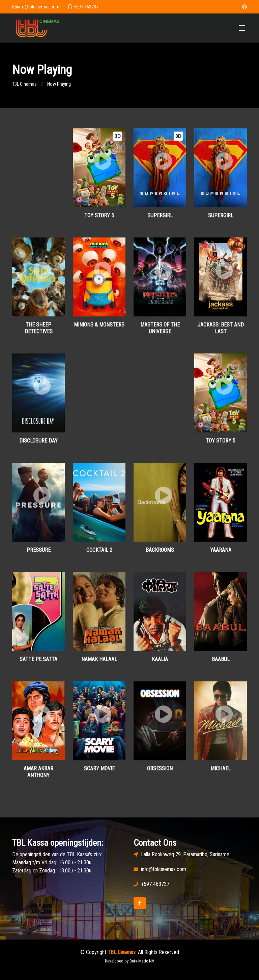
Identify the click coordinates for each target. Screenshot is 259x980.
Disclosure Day (38, 444)
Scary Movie (99, 772)
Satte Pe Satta (38, 662)
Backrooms (160, 553)
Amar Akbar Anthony (38, 775)
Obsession (160, 772)
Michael (221, 772)
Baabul (221, 662)
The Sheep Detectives (39, 331)
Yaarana (221, 553)
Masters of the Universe (160, 331)
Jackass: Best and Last (221, 331)
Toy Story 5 (99, 219)
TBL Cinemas (24, 87)
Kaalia (160, 662)
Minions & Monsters (99, 328)
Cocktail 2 (99, 553)
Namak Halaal (99, 662)
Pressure (39, 553)
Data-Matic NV (142, 961)
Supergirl (160, 219)
